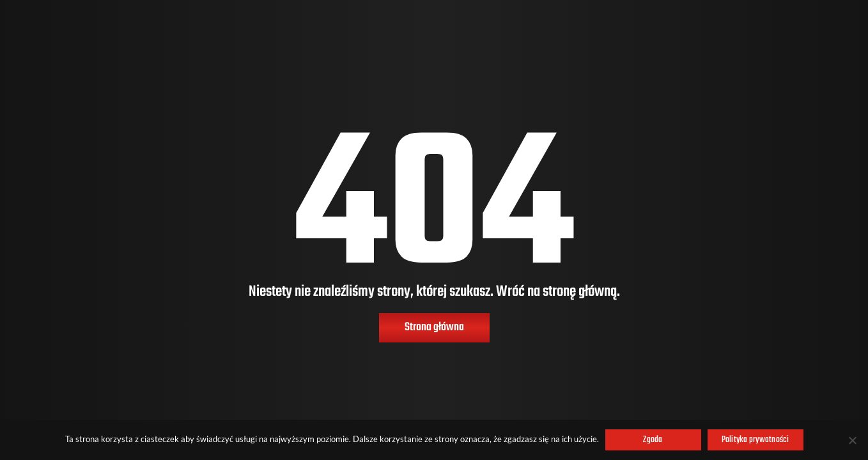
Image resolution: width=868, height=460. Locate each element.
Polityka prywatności (756, 440)
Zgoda (653, 440)
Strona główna (434, 327)
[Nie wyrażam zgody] (852, 440)
